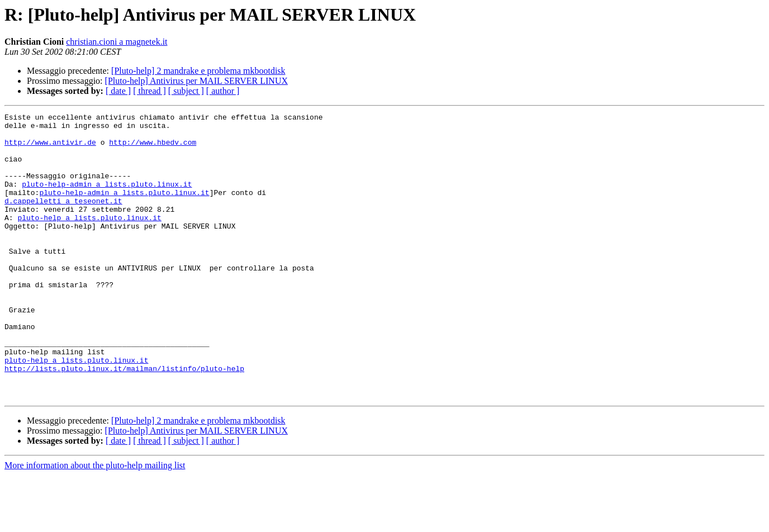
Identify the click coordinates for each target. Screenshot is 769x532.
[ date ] (118, 91)
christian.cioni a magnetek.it (117, 42)
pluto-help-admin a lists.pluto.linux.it (107, 199)
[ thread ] (149, 91)
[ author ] (223, 91)
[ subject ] (186, 91)
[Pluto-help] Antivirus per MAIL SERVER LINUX (196, 81)
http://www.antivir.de (50, 149)
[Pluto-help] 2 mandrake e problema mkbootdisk (198, 71)
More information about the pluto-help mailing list (95, 522)
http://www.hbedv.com (153, 149)
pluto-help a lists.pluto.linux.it (89, 239)
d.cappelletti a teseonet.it (63, 219)
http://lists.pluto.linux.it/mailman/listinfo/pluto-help (124, 420)
